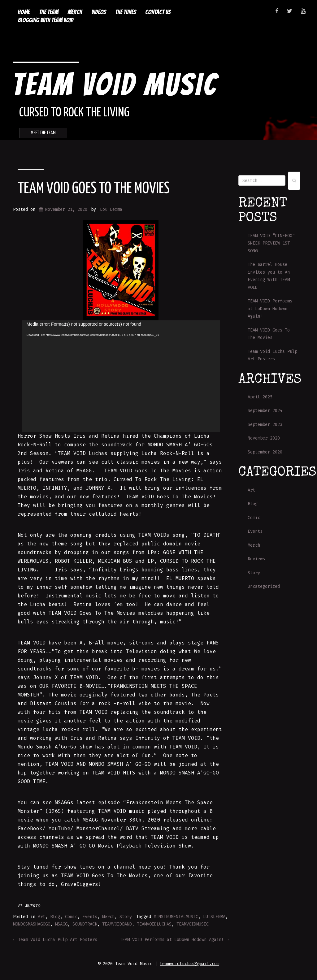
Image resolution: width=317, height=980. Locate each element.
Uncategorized (264, 586)
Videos (99, 12)
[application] (121, 376)
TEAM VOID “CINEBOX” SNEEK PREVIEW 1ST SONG (271, 243)
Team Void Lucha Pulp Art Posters (55, 940)
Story (126, 917)
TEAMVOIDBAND (117, 924)
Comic (71, 917)
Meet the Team (43, 133)
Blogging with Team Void (46, 20)
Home (24, 12)
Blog (55, 917)
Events (90, 917)
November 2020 (264, 438)
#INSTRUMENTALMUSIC (176, 917)
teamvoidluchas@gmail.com (189, 964)
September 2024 (265, 411)
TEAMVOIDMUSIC (193, 924)
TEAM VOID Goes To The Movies (94, 189)
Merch (75, 12)
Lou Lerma (111, 209)
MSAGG (61, 924)
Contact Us (158, 12)
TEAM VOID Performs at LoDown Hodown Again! (174, 940)
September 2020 (265, 452)
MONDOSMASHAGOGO (32, 924)
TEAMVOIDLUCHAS (154, 924)
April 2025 (260, 397)
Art (41, 917)
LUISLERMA (214, 917)
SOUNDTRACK (85, 924)
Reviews (256, 559)
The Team (49, 12)
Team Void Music (115, 85)
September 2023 (265, 425)
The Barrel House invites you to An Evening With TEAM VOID (269, 276)
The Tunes (126, 12)
